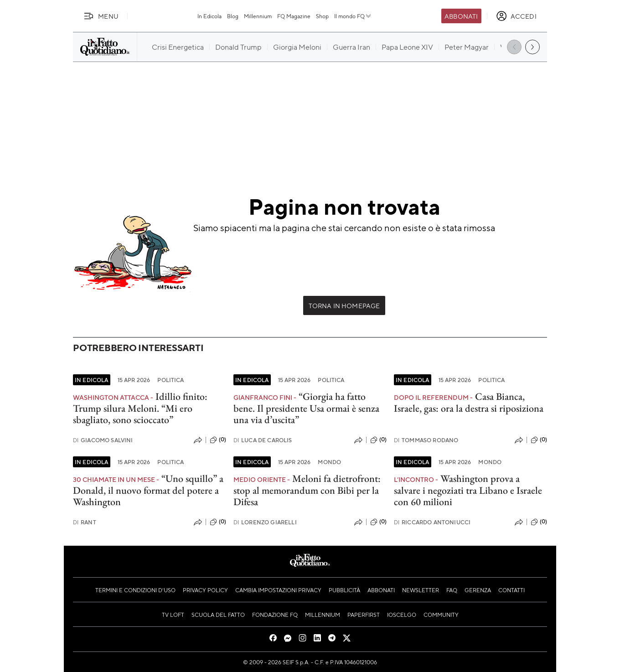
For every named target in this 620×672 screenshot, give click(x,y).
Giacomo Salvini (103, 440)
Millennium (258, 16)
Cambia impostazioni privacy (278, 590)
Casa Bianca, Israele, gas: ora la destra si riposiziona (469, 402)
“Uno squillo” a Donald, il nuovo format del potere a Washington (148, 490)
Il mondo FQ (353, 16)
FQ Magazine (294, 16)
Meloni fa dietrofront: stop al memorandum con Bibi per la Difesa (307, 490)
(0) (218, 440)
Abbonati (461, 16)
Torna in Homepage (344, 305)
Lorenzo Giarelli (265, 522)
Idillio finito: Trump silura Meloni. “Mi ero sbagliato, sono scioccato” (140, 408)
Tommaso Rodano (426, 440)
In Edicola (209, 16)
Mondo (329, 462)
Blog (233, 16)
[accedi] (516, 16)
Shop (322, 16)
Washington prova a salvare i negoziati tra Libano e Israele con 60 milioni (468, 490)
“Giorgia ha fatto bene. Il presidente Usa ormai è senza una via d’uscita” (306, 408)
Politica (170, 380)
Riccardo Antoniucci (432, 522)
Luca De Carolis (263, 440)
